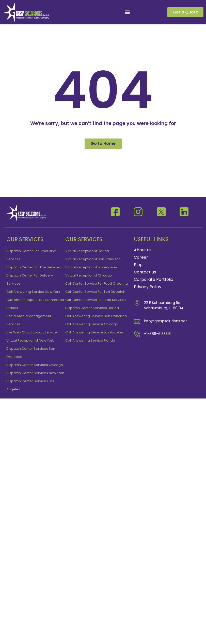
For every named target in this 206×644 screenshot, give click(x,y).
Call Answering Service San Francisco (96, 316)
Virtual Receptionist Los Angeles (91, 267)
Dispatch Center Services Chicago (35, 365)
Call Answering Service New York (33, 292)
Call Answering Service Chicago (92, 324)
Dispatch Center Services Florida (92, 308)
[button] (127, 12)
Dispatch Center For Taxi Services (34, 267)
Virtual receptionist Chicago (89, 275)
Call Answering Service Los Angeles (94, 332)
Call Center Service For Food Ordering (97, 283)
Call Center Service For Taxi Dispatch (95, 292)
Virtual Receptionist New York (30, 340)
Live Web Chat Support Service (32, 332)
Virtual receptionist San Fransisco (93, 259)
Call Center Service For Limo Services (96, 300)
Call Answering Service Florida (90, 340)
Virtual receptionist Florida (87, 251)
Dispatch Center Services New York (35, 373)
